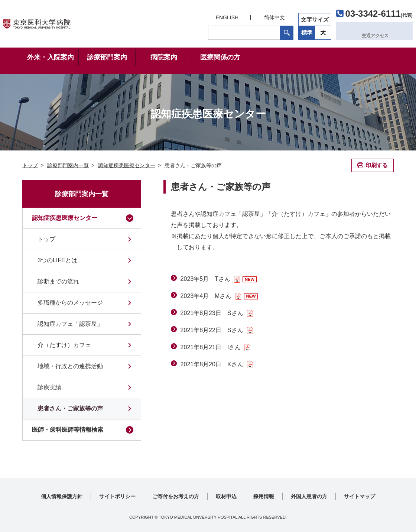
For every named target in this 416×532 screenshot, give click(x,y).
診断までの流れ (58, 281)
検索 (267, 31)
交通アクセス (359, 31)
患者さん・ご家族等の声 (70, 408)
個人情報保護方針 (62, 496)
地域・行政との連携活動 (70, 366)
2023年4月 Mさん (206, 296)
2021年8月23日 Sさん (212, 313)
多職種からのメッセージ (70, 303)
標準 (287, 31)
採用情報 (264, 496)
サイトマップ (360, 496)
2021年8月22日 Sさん (212, 330)
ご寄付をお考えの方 (176, 496)
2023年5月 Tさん (205, 279)
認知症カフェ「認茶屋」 (70, 324)
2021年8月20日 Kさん (212, 364)
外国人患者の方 (309, 496)
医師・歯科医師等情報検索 (68, 430)
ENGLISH (207, 16)
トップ (46, 239)
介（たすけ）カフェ (64, 345)
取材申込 (226, 496)
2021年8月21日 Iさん (211, 347)
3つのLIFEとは (57, 260)
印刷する (377, 165)
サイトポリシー (117, 496)
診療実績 (49, 387)
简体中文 (255, 16)
